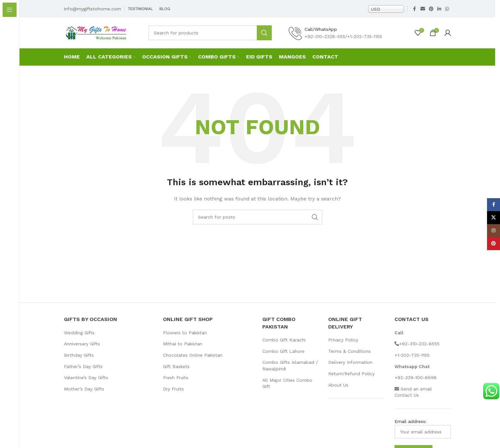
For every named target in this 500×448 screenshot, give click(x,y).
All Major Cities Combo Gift (287, 388)
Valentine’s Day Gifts (86, 382)
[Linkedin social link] (439, 10)
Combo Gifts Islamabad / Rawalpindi (290, 370)
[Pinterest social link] (431, 10)
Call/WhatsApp (321, 32)
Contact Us (407, 400)
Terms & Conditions (350, 356)
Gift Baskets (176, 371)
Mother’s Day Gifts (84, 394)
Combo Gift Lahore (283, 356)
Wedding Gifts (79, 338)
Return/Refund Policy (351, 378)
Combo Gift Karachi (284, 345)
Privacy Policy (343, 345)
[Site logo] (96, 36)
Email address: (423, 434)
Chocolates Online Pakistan (193, 360)
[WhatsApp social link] (447, 10)
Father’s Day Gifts (83, 371)
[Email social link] (423, 10)
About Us (338, 390)
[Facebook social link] (415, 10)
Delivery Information (350, 367)
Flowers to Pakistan (185, 338)
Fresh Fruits (176, 382)
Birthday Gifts (79, 360)
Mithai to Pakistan (183, 349)
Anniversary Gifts (82, 349)
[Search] (210, 36)
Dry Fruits (173, 394)
